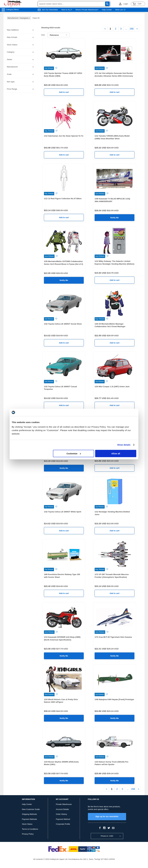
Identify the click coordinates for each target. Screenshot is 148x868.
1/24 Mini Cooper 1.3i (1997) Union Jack (112, 387)
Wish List (120, 10)
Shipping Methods (29, 814)
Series (10, 59)
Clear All (36, 18)
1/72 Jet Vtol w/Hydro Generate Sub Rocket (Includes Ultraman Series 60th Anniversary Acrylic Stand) (114, 76)
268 (132, 29)
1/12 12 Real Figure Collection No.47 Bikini (63, 199)
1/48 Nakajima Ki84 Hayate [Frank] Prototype (114, 699)
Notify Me (115, 218)
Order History (61, 814)
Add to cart (64, 92)
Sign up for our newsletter (107, 816)
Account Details (62, 809)
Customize (74, 454)
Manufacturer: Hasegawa (19, 18)
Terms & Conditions (30, 829)
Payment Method (63, 819)
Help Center (107, 10)
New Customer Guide (31, 809)
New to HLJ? (67, 10)
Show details (124, 445)
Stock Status (27, 824)
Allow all (116, 454)
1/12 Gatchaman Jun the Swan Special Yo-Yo (64, 136)
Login (126, 4)
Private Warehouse (64, 804)
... (126, 29)
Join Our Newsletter (50, 10)
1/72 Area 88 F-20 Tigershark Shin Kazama (113, 637)
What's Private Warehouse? (87, 10)
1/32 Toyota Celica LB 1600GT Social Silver (63, 324)
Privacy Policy (28, 834)
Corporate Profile (63, 824)
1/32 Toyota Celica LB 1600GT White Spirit (63, 512)
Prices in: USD (107, 836)
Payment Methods (29, 819)
